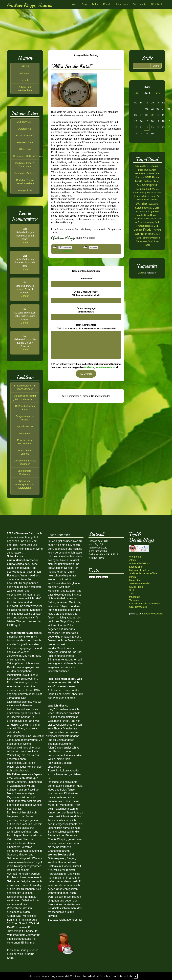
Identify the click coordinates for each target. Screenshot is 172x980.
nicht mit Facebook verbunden (55, 247)
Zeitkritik (25, 66)
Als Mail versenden (63, 251)
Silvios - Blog (136, 587)
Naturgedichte (25, 190)
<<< (136, 93)
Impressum (122, 4)
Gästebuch (157, 4)
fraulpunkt (134, 597)
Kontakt (107, 4)
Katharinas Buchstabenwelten (145, 604)
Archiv (95, 4)
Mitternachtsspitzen (139, 570)
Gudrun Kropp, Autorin (30, 5)
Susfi (132, 590)
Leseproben (25, 80)
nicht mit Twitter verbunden (85, 247)
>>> (158, 93)
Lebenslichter (136, 567)
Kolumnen (25, 73)
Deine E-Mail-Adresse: (86, 293)
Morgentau (135, 580)
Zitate (141, 273)
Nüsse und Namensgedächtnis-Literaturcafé (25, 484)
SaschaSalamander (140, 583)
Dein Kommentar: (86, 327)
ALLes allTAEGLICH (140, 563)
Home (74, 4)
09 (152, 115)
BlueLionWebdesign (153, 614)
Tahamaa (134, 600)
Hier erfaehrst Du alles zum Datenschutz (107, 976)
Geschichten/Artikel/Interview (28, 156)
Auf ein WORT (25, 122)
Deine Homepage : (86, 310)
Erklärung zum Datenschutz (100, 367)
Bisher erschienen (25, 136)
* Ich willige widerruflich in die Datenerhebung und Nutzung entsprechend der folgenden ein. (86, 366)
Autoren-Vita (25, 129)
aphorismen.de (25, 426)
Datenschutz (139, 4)
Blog (84, 4)
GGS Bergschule (138, 607)
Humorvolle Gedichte (25, 173)
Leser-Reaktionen (25, 142)
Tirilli (132, 594)
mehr (26, 242)
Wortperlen (135, 557)
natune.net (25, 433)
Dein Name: (86, 279)
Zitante (133, 560)
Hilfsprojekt (25, 149)
